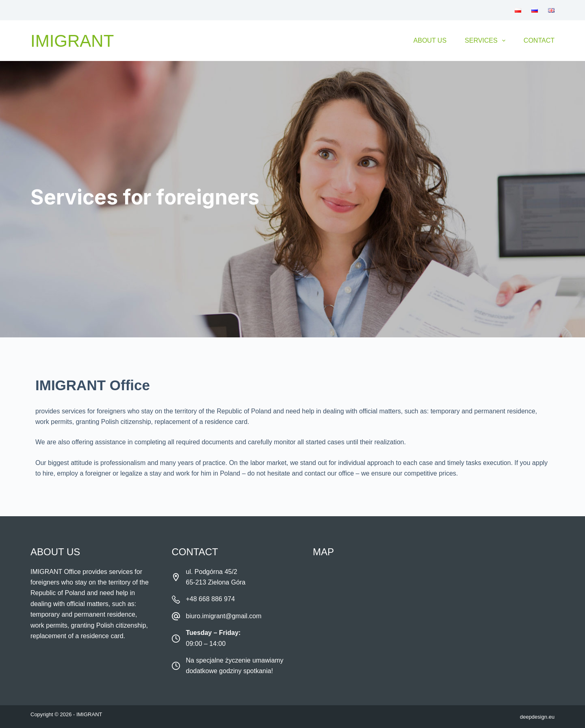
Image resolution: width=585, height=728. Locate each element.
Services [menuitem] (487, 41)
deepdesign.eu (537, 717)
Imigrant (72, 41)
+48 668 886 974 (211, 599)
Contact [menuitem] (539, 40)
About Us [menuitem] (430, 40)
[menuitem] (518, 10)
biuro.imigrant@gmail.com (224, 616)
